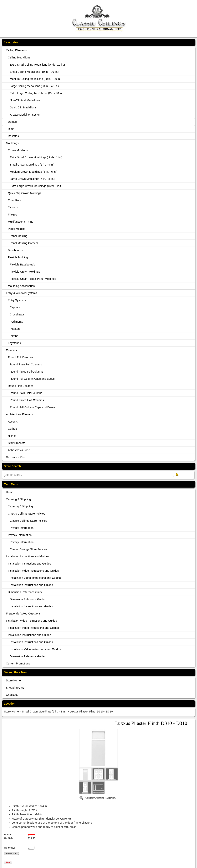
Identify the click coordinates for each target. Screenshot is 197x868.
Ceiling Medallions (19, 57)
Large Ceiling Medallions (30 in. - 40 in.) (34, 86)
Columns (11, 350)
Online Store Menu (16, 672)
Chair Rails (15, 200)
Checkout (12, 695)
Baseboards (15, 250)
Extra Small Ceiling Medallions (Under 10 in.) (37, 65)
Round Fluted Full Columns (27, 372)
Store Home (13, 680)
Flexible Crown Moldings (25, 272)
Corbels (13, 429)
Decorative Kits (15, 457)
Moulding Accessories (21, 286)
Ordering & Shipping (18, 499)
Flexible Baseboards (22, 265)
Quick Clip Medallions (23, 107)
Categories (11, 42)
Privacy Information (22, 528)
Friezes (12, 215)
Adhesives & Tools (19, 450)
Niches (12, 436)
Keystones (14, 343)
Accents (13, 422)
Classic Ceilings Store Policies (27, 514)
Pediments (16, 322)
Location (10, 704)
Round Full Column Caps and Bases (32, 379)
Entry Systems (17, 300)
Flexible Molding (18, 257)
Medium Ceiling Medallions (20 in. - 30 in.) (36, 79)
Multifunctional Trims (20, 222)
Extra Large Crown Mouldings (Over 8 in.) (35, 186)
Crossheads (17, 314)
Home (10, 492)
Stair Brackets (17, 443)
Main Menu (11, 484)
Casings (13, 207)
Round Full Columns (20, 357)
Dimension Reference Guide (25, 592)
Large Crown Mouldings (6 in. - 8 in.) (32, 179)
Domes (12, 122)
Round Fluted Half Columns (27, 400)
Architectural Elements (20, 414)
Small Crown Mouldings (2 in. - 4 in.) (32, 165)
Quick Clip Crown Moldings (25, 193)
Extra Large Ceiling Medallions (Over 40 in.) (37, 93)
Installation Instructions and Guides (28, 556)
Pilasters (15, 329)
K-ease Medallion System (25, 115)
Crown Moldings (18, 150)
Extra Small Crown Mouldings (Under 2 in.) (36, 157)
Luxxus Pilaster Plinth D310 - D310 (91, 712)
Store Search (12, 466)
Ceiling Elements (16, 50)
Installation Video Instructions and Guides (33, 571)
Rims (11, 129)
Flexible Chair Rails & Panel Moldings (33, 279)
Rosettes (13, 136)
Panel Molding (17, 229)
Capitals (15, 307)
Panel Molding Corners (24, 243)
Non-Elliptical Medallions (25, 100)
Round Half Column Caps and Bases (32, 407)
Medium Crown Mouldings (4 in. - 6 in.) (34, 172)
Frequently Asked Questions (23, 614)
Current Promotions (18, 663)
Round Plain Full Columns (26, 364)
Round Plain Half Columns (26, 393)
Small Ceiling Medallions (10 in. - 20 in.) (34, 72)
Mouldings (12, 143)
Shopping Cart (15, 688)
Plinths (14, 336)
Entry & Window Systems (22, 293)
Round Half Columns (21, 386)
